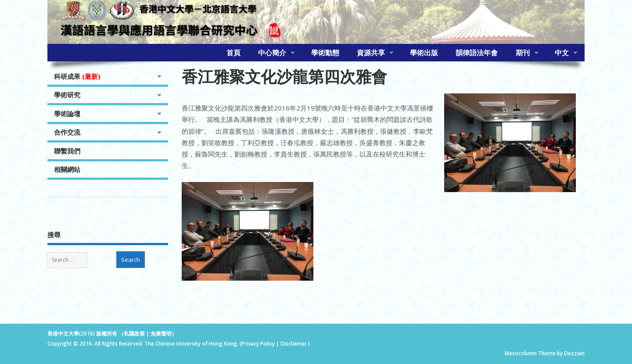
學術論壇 (67, 114)
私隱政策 (134, 334)
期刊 (523, 53)
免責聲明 (161, 334)
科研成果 (77, 76)
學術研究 (67, 95)
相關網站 (67, 169)
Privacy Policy (258, 344)
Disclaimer (294, 344)
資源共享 (371, 53)
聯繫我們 (67, 151)
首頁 (233, 53)
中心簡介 (272, 53)
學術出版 (424, 53)
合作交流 (67, 132)
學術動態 (325, 53)
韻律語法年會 (477, 53)
